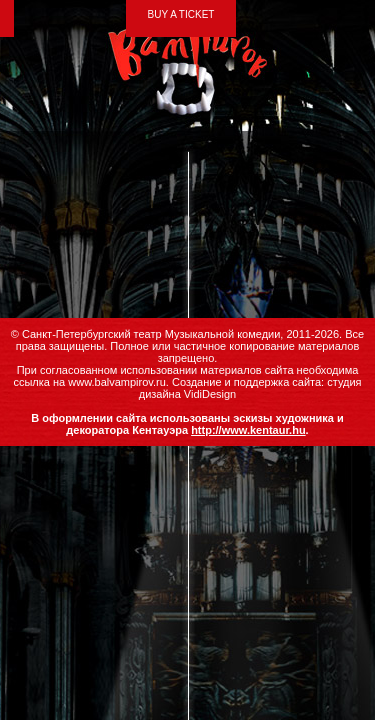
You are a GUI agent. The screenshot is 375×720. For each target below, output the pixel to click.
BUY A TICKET (181, 14)
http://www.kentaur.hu (248, 430)
